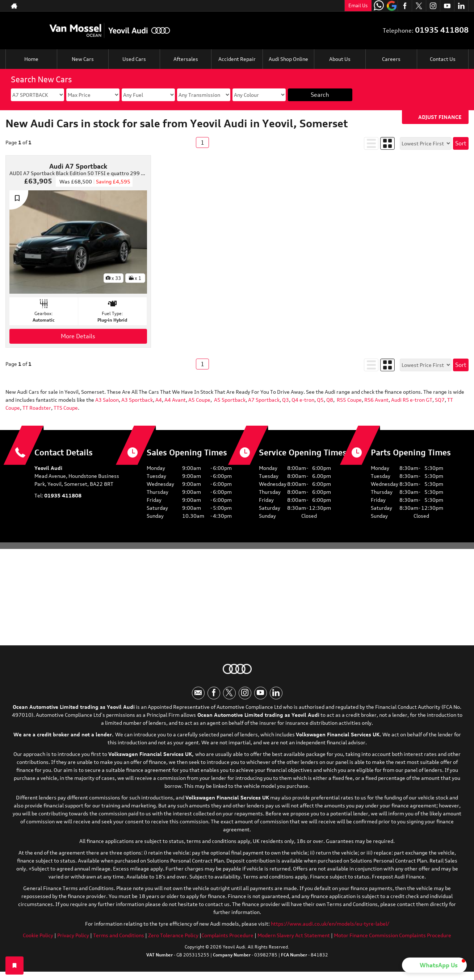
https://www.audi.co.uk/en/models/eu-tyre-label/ (330, 924)
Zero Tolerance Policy (173, 935)
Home (31, 59)
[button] (434, 965)
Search (320, 95)
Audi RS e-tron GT (412, 400)
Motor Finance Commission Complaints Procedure (393, 935)
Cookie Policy (38, 935)
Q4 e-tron (303, 400)
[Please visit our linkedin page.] (461, 6)
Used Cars (134, 59)
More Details (78, 336)
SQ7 (439, 400)
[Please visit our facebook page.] (405, 6)
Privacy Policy (73, 935)
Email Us (358, 5)
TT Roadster (36, 408)
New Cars (83, 59)
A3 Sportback (137, 400)
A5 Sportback (230, 400)
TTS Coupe (66, 408)
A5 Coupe (199, 400)
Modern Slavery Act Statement (294, 935)
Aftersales (186, 59)
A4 (158, 400)
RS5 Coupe (349, 400)
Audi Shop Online (288, 59)
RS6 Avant (376, 400)
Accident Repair (237, 59)
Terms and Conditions (119, 935)
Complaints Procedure (227, 935)
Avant (179, 400)
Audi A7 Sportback (78, 166)
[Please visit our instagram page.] (433, 6)
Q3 (286, 400)
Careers (391, 59)
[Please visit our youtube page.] (447, 6)
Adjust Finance (440, 117)
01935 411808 (442, 30)
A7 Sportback (264, 400)
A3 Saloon (107, 400)
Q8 (330, 400)
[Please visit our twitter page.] (419, 6)
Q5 (320, 400)
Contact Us (443, 59)
